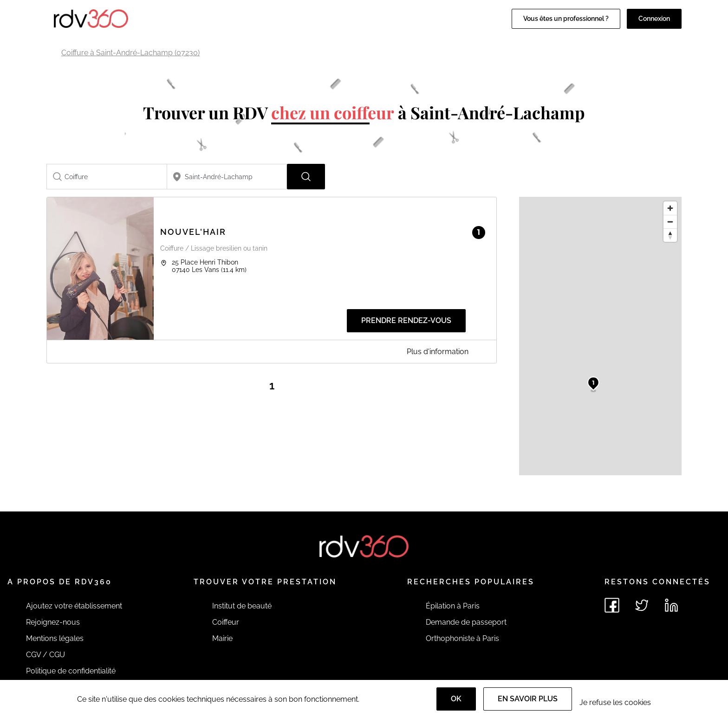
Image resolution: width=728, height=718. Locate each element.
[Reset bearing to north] (670, 235)
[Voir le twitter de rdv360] (642, 605)
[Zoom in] (670, 208)
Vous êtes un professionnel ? (566, 19)
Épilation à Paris (453, 606)
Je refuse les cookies (615, 702)
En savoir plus (528, 699)
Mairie (222, 638)
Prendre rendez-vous (406, 320)
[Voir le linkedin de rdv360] (671, 605)
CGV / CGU (45, 655)
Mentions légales (55, 638)
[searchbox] (107, 177)
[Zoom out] (670, 222)
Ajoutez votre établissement (74, 606)
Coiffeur (226, 622)
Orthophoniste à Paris (462, 638)
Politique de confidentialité (71, 671)
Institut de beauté (242, 606)
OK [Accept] (456, 699)
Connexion (654, 19)
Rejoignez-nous (53, 622)
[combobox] (107, 177)
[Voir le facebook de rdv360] (612, 605)
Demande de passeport (466, 622)
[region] (600, 336)
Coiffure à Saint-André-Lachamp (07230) (130, 53)
